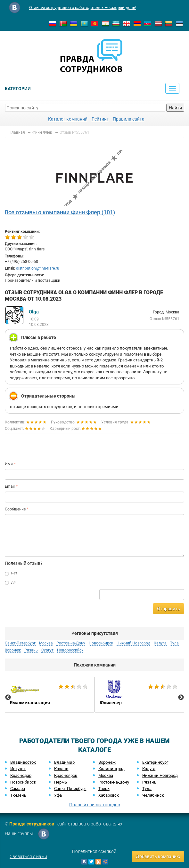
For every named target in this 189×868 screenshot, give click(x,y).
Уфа (58, 795)
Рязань (31, 650)
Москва (46, 643)
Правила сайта (129, 119)
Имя (9, 464)
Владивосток (23, 762)
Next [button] (181, 698)
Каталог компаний (68, 119)
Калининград (111, 769)
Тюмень (18, 795)
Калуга (160, 643)
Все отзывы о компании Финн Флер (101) (60, 212)
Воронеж (13, 650)
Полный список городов (95, 805)
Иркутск (18, 769)
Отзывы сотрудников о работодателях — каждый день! (83, 8)
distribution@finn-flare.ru (38, 268)
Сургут (47, 650)
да (10, 582)
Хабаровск (109, 795)
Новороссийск (70, 650)
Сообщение (15, 509)
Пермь (61, 782)
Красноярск (66, 775)
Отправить (168, 609)
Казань (61, 769)
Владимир (64, 762)
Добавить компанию (158, 856)
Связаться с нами (28, 856)
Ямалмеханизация (50, 695)
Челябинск (153, 795)
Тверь (104, 789)
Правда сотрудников (32, 824)
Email (10, 486)
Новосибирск (101, 643)
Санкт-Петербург (20, 643)
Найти (175, 108)
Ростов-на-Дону (71, 643)
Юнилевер (139, 695)
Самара (18, 789)
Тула (174, 643)
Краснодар (21, 775)
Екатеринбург (155, 762)
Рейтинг (100, 119)
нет (11, 573)
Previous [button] (8, 698)
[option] (50, 695)
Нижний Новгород (133, 643)
